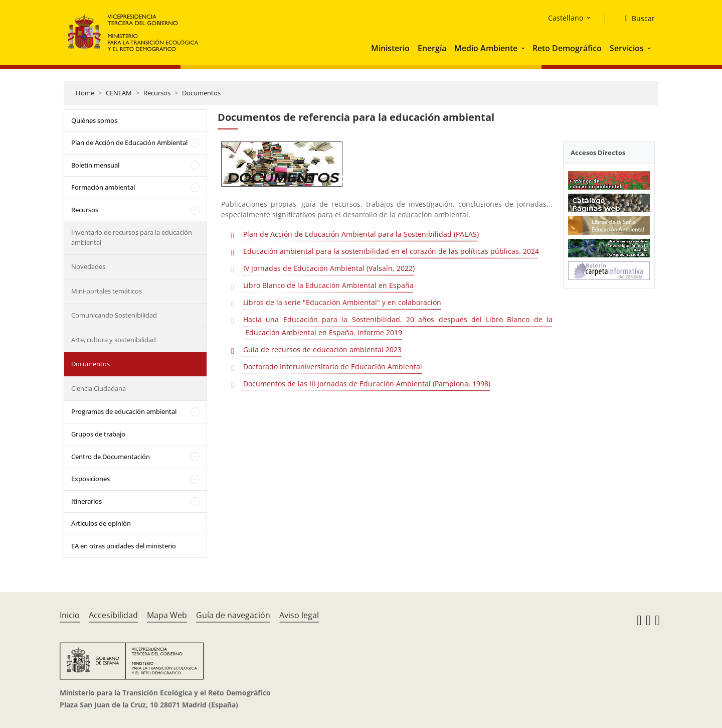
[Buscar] (636, 19)
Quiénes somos (94, 120)
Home (85, 93)
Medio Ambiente (486, 48)
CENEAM (119, 93)
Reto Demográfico (567, 48)
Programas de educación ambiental (124, 411)
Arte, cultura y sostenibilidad (114, 340)
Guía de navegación (233, 615)
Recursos (157, 93)
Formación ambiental (103, 187)
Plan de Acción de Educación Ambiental (129, 142)
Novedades (88, 266)
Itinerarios (86, 501)
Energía (432, 48)
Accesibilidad (113, 615)
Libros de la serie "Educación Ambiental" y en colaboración (342, 302)
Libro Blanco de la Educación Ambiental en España (328, 285)
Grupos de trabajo (98, 434)
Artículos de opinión (101, 523)
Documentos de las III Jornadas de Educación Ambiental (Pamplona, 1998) (367, 384)
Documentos (201, 93)
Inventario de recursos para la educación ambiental (132, 237)
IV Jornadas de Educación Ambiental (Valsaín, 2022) (329, 268)
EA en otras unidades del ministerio (124, 546)
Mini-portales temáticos (107, 291)
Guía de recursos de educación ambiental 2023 (322, 349)
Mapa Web (167, 615)
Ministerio (390, 48)
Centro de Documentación (111, 457)
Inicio (70, 615)
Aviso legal (299, 615)
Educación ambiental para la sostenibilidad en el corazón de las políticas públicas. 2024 (391, 251)
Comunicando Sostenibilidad (114, 315)
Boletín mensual (95, 165)
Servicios (627, 48)
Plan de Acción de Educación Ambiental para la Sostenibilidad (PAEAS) (361, 234)
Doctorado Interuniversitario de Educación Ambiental (333, 367)
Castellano (566, 18)
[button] (524, 48)
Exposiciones (91, 479)
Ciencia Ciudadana (99, 388)
